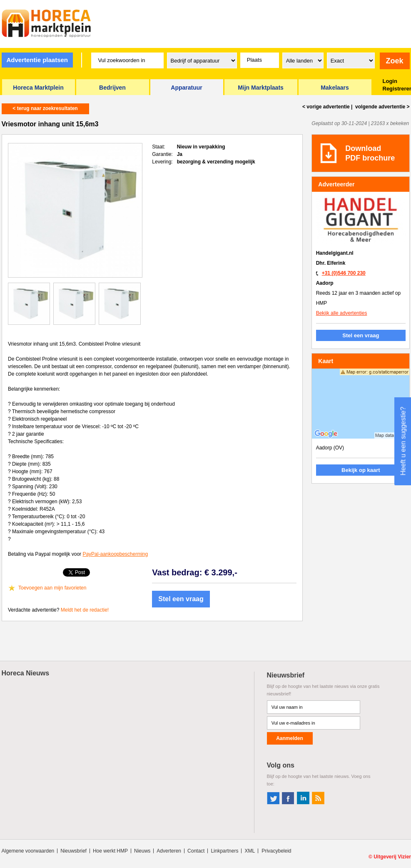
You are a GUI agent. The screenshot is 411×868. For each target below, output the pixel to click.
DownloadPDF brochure (370, 153)
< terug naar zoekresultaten (45, 108)
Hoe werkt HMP (110, 851)
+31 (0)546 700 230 (344, 273)
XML (250, 851)
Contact (196, 851)
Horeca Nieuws (26, 673)
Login (390, 81)
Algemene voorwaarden (28, 851)
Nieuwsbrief (73, 851)
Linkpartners (224, 851)
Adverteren (169, 851)
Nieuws (142, 851)
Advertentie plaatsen (37, 60)
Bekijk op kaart (361, 470)
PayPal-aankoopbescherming (115, 554)
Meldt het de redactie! (85, 610)
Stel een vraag (181, 599)
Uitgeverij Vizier (392, 857)
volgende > (382, 107)
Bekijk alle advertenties (342, 313)
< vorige (326, 107)
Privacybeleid (276, 851)
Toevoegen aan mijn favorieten (52, 588)
